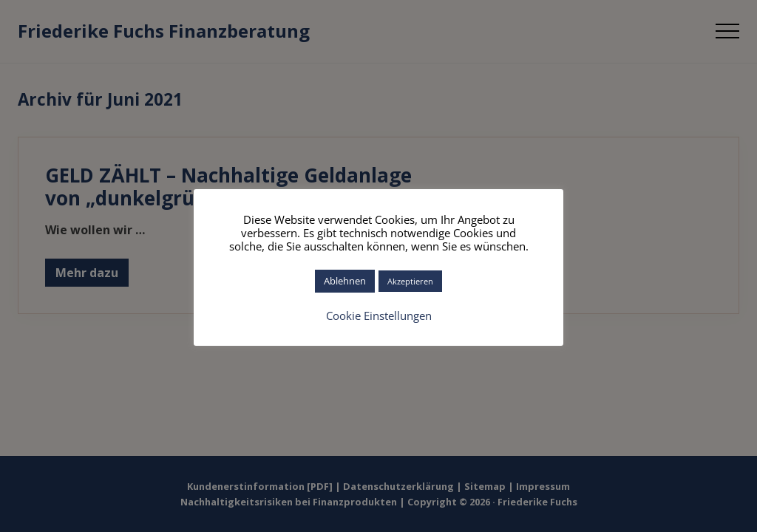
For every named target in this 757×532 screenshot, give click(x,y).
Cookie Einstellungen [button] (379, 316)
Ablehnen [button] (345, 281)
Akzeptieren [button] (410, 281)
